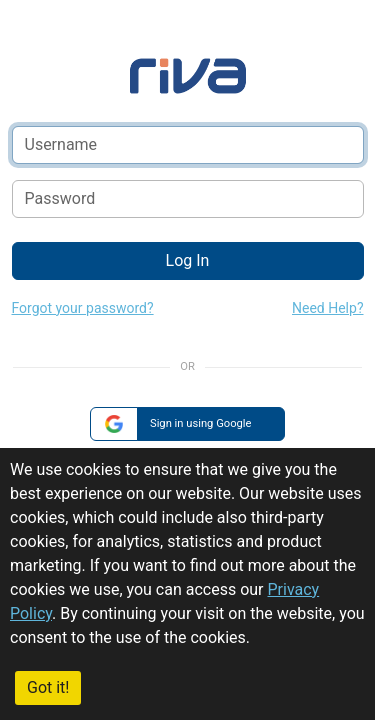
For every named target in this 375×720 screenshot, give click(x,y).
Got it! (48, 687)
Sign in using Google (201, 423)
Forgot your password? (83, 308)
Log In (188, 260)
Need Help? (328, 308)
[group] (187, 424)
